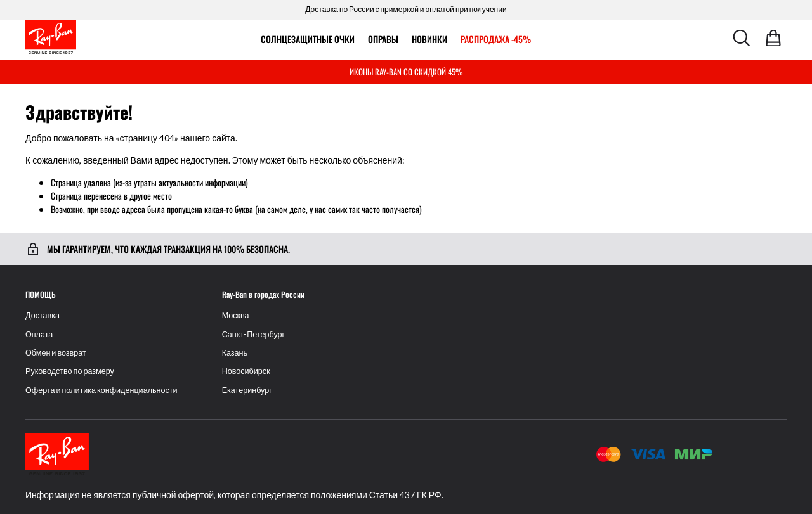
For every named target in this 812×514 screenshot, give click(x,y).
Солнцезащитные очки (308, 39)
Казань (235, 353)
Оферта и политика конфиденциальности (101, 390)
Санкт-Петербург (254, 334)
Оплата (39, 334)
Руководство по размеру (70, 371)
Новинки (429, 39)
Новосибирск (246, 371)
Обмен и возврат (56, 353)
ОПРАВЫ (383, 39)
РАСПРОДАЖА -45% (496, 39)
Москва (236, 315)
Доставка (43, 315)
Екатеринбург (247, 390)
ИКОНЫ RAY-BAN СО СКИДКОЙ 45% (406, 72)
